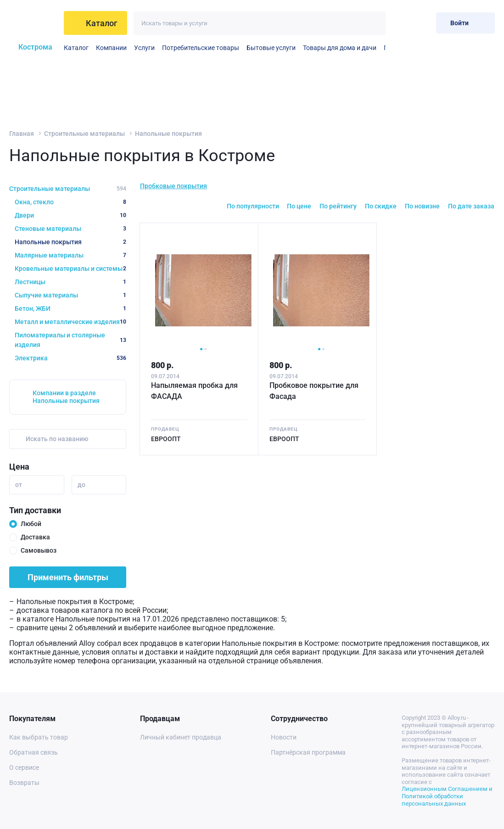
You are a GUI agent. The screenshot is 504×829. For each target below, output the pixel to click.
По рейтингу (338, 206)
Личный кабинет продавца (181, 737)
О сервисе (24, 767)
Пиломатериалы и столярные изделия (70, 340)
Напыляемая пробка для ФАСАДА (194, 391)
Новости (284, 737)
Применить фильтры (68, 577)
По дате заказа (471, 206)
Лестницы (70, 282)
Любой (31, 524)
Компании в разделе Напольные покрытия (66, 397)
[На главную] (34, 23)
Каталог (76, 48)
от (19, 485)
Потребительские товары (201, 48)
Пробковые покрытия (174, 186)
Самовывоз (39, 550)
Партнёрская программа (308, 752)
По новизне (422, 206)
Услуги (144, 48)
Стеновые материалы (70, 229)
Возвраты (24, 783)
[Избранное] (399, 23)
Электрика (70, 358)
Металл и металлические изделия (70, 322)
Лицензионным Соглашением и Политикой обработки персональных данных (447, 796)
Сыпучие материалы (70, 295)
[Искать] (374, 23)
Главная (22, 134)
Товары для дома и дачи (340, 48)
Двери (70, 215)
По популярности (253, 206)
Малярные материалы (70, 255)
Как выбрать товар (39, 737)
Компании (111, 48)
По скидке (381, 206)
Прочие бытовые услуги (385, 48)
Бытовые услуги (271, 48)
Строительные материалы (84, 134)
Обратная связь (34, 752)
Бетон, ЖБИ (70, 308)
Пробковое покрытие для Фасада (314, 391)
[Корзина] (422, 23)
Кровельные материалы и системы (70, 269)
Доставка (35, 537)
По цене (299, 206)
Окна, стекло (70, 202)
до (81, 485)
